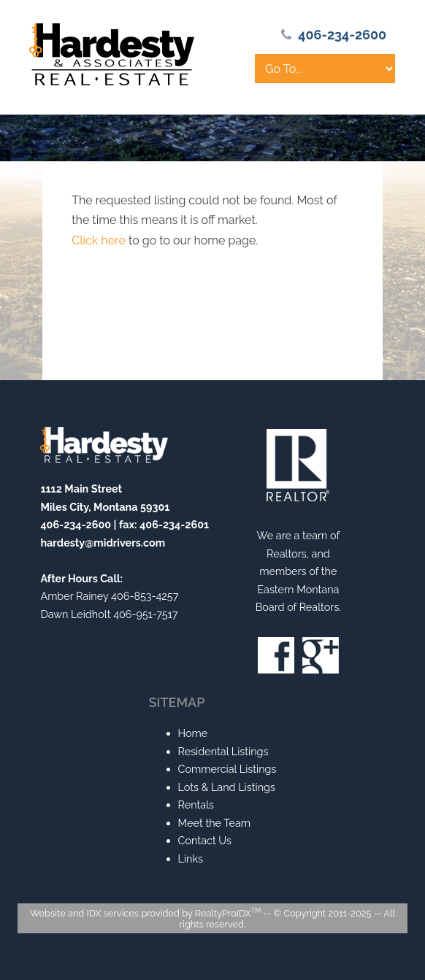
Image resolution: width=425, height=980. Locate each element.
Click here (99, 240)
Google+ (321, 655)
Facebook (276, 655)
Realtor (298, 465)
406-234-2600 (342, 35)
